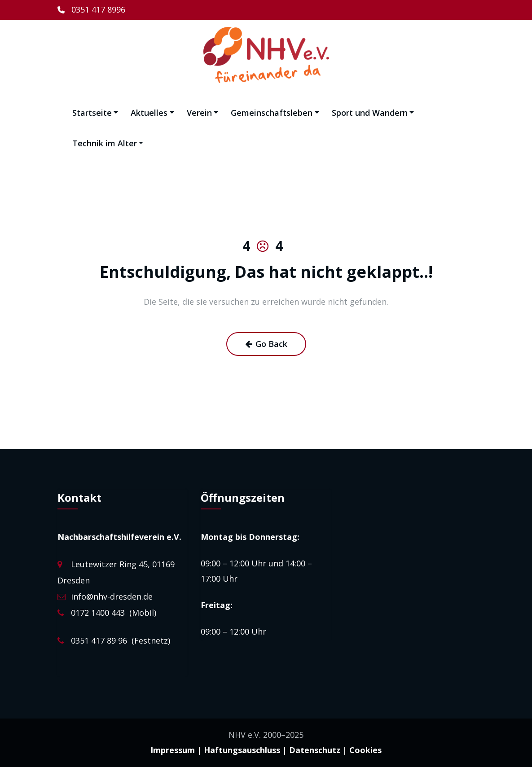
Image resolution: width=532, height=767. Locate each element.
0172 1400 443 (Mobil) (114, 613)
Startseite (95, 113)
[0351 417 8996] (91, 10)
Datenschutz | (318, 750)
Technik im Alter (108, 143)
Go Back (266, 344)
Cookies (365, 750)
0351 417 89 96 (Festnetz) (121, 640)
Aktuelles (152, 113)
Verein (203, 113)
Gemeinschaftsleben (275, 113)
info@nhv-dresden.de (112, 596)
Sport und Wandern (373, 113)
